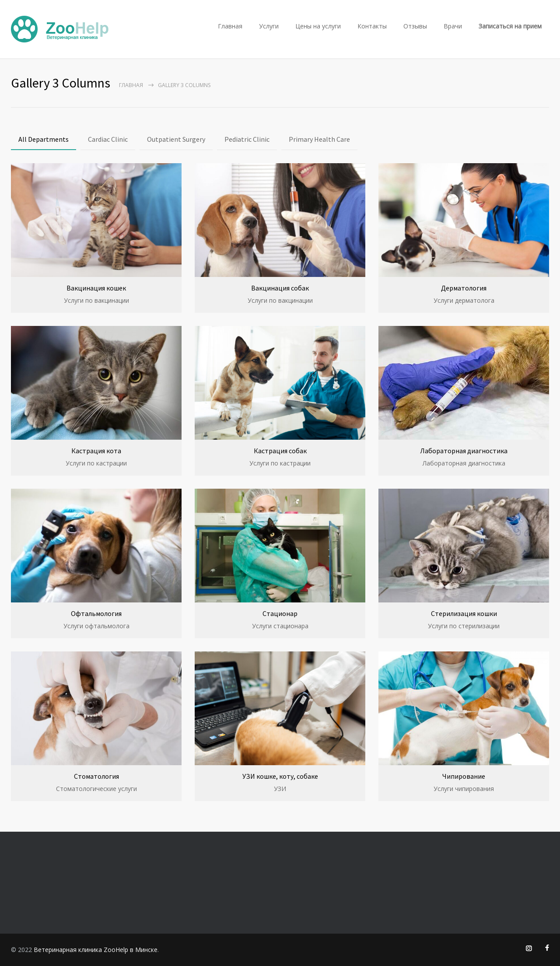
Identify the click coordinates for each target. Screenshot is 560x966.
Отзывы (415, 26)
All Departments (44, 139)
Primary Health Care (319, 139)
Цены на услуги (318, 26)
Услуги (269, 26)
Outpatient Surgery (176, 139)
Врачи (453, 26)
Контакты (372, 26)
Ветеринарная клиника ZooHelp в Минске (96, 950)
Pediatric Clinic (247, 139)
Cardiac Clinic (108, 139)
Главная (230, 26)
